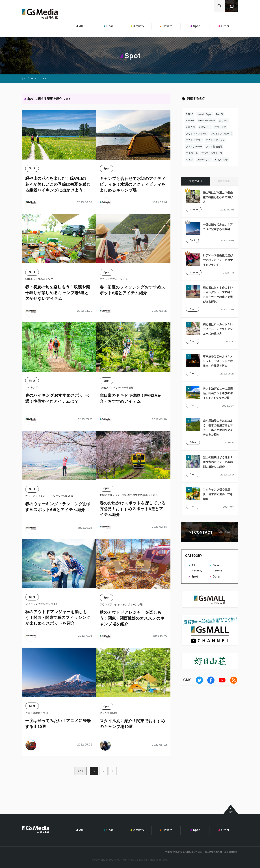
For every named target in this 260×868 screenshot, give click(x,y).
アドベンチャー (194, 147)
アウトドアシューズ (221, 134)
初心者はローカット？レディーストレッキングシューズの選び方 (217, 330)
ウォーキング (204, 160)
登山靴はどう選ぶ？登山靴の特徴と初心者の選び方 (217, 197)
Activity (137, 26)
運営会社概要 (231, 852)
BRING (190, 114)
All (79, 26)
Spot (195, 26)
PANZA (220, 114)
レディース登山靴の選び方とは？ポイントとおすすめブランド (217, 261)
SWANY (190, 121)
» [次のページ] (113, 771)
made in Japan (205, 114)
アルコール (192, 153)
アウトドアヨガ (194, 140)
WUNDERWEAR (207, 121)
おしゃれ (224, 121)
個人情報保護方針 (213, 852)
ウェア (189, 160)
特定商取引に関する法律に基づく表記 (184, 852)
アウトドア (220, 127)
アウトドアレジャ (215, 140)
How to (166, 26)
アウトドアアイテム (197, 134)
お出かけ (191, 127)
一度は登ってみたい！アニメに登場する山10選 (217, 229)
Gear (108, 26)
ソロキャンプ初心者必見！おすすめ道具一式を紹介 (217, 510)
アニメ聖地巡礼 (214, 147)
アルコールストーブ (212, 153)
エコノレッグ (221, 160)
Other (224, 26)
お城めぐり (205, 127)
